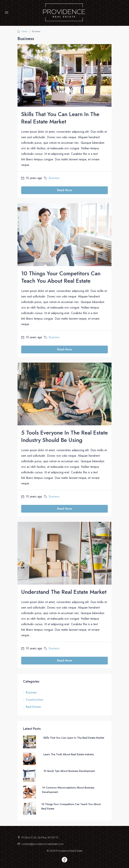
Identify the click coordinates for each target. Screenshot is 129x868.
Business (54, 178)
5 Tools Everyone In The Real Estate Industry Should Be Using (64, 436)
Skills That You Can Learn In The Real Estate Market (60, 118)
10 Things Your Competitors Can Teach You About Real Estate (61, 277)
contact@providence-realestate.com (43, 844)
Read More (64, 190)
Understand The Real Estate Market (64, 592)
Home (24, 31)
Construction (35, 700)
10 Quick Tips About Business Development (69, 771)
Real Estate (33, 707)
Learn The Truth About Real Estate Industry (69, 754)
